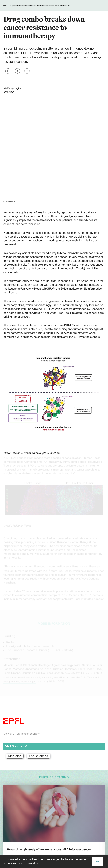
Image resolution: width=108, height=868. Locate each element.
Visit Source (14, 648)
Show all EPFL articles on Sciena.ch (22, 635)
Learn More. (32, 863)
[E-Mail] (54, 813)
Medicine (15, 657)
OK (98, 862)
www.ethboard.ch (13, 851)
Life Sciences (38, 657)
